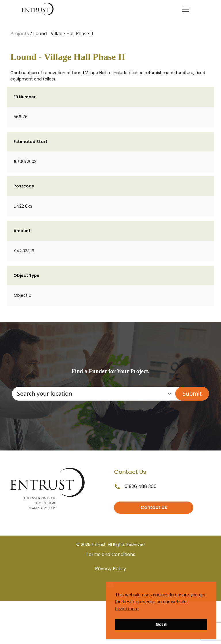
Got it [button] (161, 624)
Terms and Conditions (110, 554)
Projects (20, 34)
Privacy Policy (110, 569)
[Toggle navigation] (186, 9)
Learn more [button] (127, 609)
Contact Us (154, 507)
